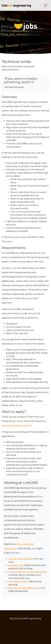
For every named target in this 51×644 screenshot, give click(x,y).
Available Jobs (16, 565)
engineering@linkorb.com (16, 425)
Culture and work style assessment (27, 572)
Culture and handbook (21, 559)
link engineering (16, 5)
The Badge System (19, 581)
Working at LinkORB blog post (25, 588)
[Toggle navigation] (46, 5)
